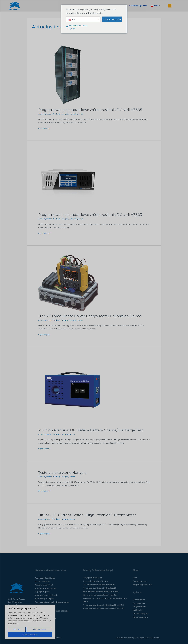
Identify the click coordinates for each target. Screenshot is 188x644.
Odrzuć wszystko (39, 629)
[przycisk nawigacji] (170, 6)
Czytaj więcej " (44, 128)
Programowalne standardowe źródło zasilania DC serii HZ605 (90, 110)
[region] (30, 622)
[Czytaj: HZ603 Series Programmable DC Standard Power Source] (68, 180)
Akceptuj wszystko (30, 634)
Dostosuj (17, 629)
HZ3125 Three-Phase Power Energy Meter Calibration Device (90, 316)
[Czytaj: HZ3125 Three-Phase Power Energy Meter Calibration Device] (68, 283)
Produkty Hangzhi (60, 114)
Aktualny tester (45, 114)
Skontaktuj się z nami (138, 6)
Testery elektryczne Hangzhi (62, 473)
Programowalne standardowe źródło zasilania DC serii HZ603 (90, 215)
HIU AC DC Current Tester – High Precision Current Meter (87, 515)
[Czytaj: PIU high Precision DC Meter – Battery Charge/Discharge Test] (73, 391)
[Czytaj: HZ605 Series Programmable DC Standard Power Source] (68, 75)
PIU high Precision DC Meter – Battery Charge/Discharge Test (91, 430)
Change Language (112, 19)
